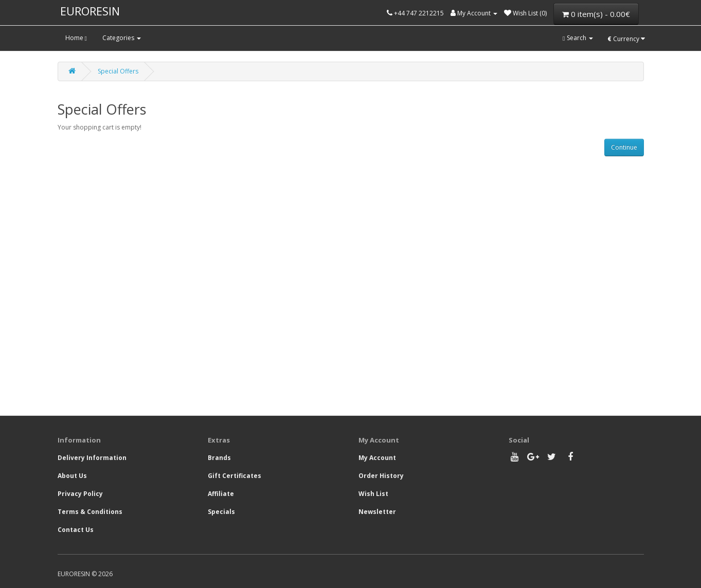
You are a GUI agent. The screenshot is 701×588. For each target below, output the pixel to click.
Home (76, 38)
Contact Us (76, 530)
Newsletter (377, 512)
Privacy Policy (80, 494)
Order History (381, 476)
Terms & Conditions (90, 512)
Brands (219, 458)
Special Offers (118, 71)
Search (578, 38)
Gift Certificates (235, 476)
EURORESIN (90, 11)
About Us (72, 476)
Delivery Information (92, 458)
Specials (221, 512)
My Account (377, 458)
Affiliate (221, 494)
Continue (624, 147)
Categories (122, 38)
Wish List (373, 494)
